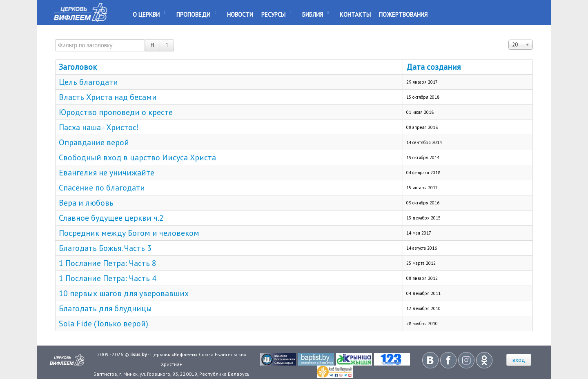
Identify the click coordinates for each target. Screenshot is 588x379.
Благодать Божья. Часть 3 (105, 248)
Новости (240, 14)
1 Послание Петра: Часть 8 (108, 263)
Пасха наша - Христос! (99, 127)
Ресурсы (273, 14)
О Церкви (146, 14)
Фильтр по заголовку (55, 36)
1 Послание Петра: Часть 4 (108, 278)
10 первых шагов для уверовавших (124, 293)
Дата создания (433, 67)
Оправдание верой (94, 142)
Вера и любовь (86, 203)
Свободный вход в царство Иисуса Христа (137, 157)
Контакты (355, 14)
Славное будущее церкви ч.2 (111, 218)
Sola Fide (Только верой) (104, 324)
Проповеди (193, 14)
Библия (313, 14)
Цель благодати (88, 82)
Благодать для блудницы (105, 308)
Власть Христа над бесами (108, 97)
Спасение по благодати (102, 188)
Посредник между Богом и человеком (129, 233)
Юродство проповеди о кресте (116, 112)
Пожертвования (403, 14)
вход (519, 360)
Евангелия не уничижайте (107, 173)
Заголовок (78, 67)
